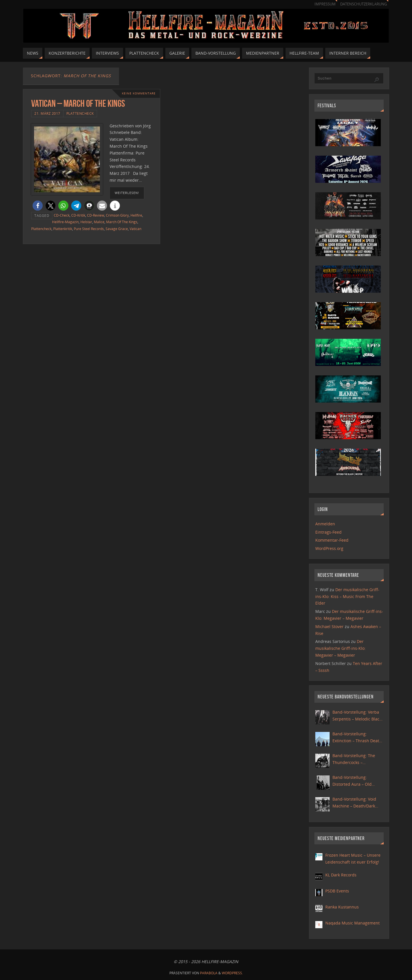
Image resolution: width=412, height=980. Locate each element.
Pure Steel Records (89, 229)
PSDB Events (337, 891)
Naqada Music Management (352, 923)
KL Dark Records (341, 875)
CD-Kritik (78, 215)
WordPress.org (329, 548)
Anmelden (325, 524)
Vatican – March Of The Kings (78, 103)
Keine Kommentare (139, 93)
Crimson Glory (117, 215)
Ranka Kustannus (342, 907)
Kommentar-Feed (332, 540)
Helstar (86, 222)
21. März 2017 (47, 113)
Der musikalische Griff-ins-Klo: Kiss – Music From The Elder (347, 596)
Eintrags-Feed (328, 532)
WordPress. (232, 973)
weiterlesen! (127, 193)
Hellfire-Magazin (65, 222)
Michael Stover (329, 626)
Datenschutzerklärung (364, 4)
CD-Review (96, 215)
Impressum (325, 4)
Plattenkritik (63, 229)
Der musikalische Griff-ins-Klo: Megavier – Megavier (340, 648)
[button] (38, 206)
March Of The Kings (122, 222)
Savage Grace (117, 229)
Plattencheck (80, 113)
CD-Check (62, 215)
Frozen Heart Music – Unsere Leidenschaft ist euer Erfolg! (353, 859)
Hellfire (136, 215)
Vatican (135, 229)
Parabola (209, 973)
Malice (99, 222)
